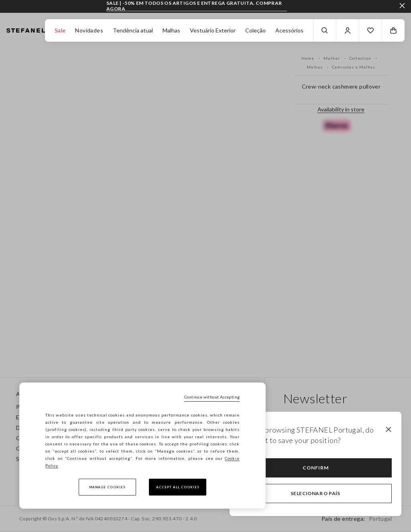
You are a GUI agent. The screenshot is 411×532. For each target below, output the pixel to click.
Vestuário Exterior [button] (213, 30)
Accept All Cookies (178, 487)
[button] (370, 30)
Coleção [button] (255, 30)
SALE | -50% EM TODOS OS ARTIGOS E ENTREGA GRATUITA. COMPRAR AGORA (194, 6)
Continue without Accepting (212, 397)
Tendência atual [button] (133, 30)
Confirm (316, 468)
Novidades (89, 30)
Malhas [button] (171, 30)
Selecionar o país (315, 493)
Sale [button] (60, 30)
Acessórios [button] (289, 30)
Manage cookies (107, 487)
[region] (142, 446)
